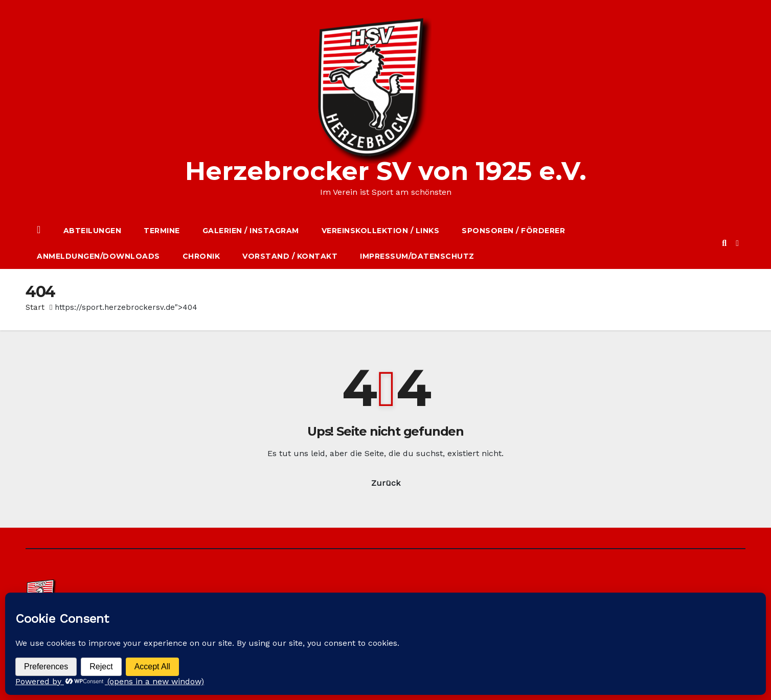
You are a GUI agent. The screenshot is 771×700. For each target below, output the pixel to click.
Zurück (386, 483)
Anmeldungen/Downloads (98, 256)
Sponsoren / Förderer (513, 231)
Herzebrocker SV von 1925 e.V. (386, 171)
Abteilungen (93, 231)
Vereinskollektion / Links (381, 231)
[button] (724, 243)
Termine (162, 231)
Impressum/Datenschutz (417, 256)
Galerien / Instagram (251, 231)
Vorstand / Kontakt (290, 256)
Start (35, 307)
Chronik (201, 256)
